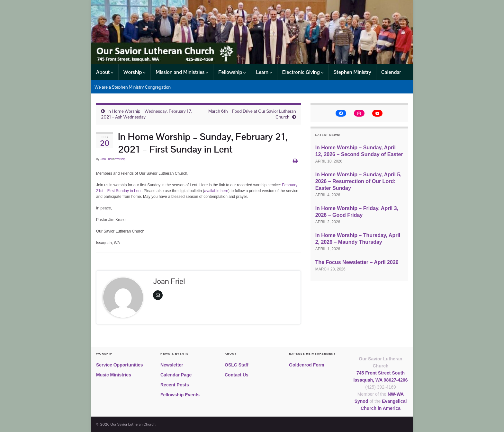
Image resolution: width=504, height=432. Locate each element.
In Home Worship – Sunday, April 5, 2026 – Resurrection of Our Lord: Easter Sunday (358, 181)
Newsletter (172, 365)
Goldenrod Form (307, 365)
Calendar (391, 72)
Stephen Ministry (352, 72)
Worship (135, 72)
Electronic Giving (303, 72)
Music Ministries (114, 375)
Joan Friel (106, 159)
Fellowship (232, 72)
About (105, 72)
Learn (264, 72)
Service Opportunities (119, 365)
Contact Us (237, 375)
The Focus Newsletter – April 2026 (357, 262)
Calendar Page (176, 375)
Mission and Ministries (182, 72)
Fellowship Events (180, 395)
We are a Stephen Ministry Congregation (133, 87)
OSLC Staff (237, 365)
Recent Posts (175, 385)
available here (216, 191)
